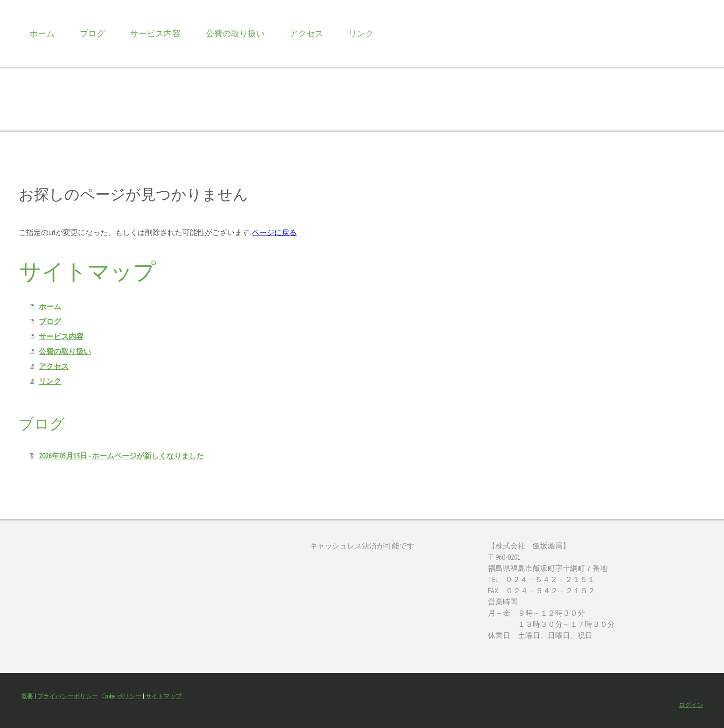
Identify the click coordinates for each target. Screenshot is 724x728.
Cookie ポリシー (122, 696)
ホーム (42, 33)
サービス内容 (155, 33)
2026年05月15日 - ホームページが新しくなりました (121, 456)
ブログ (92, 33)
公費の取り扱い (235, 33)
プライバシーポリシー (68, 696)
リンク (361, 33)
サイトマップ (164, 696)
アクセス (306, 33)
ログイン (691, 705)
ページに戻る (274, 232)
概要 (27, 696)
